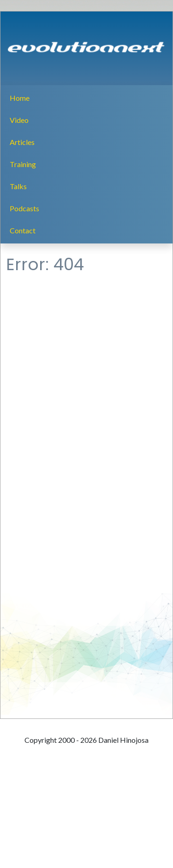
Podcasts (24, 208)
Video (19, 120)
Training (23, 164)
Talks (18, 186)
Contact (23, 230)
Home (20, 98)
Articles (22, 142)
